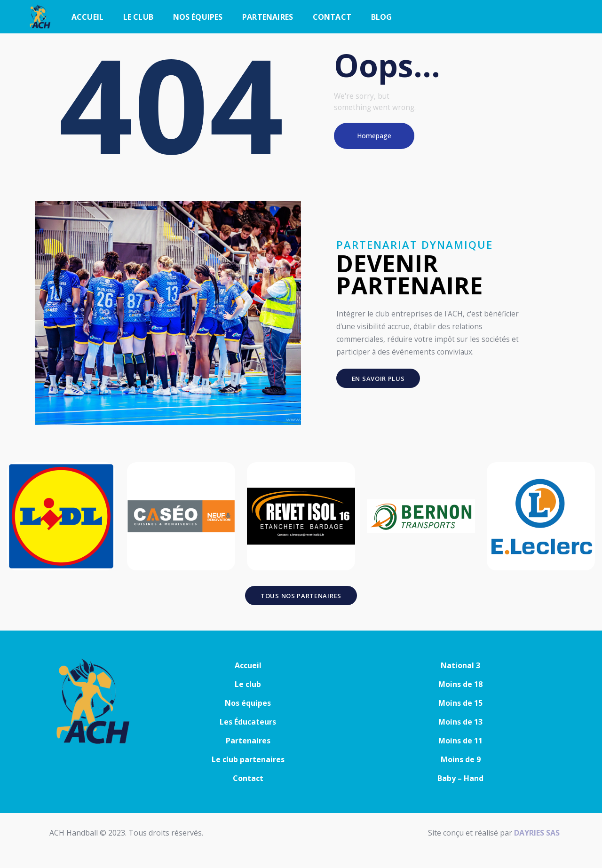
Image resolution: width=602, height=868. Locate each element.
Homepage (374, 136)
